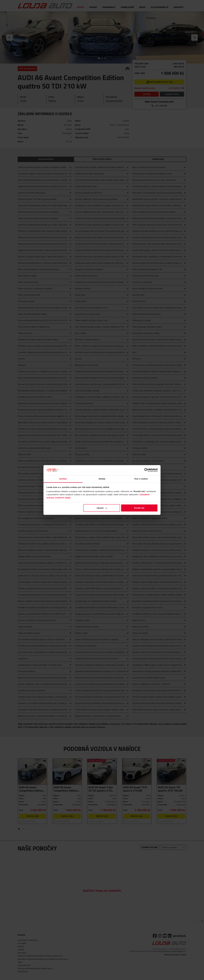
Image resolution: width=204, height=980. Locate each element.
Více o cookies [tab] (141, 479)
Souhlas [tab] (63, 479)
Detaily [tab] (102, 479)
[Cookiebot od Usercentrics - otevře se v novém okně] (146, 470)
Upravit (102, 508)
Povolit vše (139, 508)
